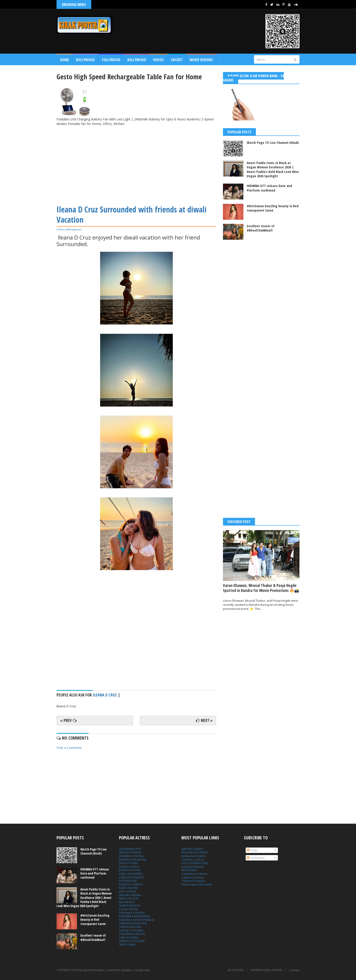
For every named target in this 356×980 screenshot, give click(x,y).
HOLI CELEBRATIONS (195, 863)
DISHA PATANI (128, 863)
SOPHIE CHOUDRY (131, 930)
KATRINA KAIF (128, 881)
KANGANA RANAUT (132, 877)
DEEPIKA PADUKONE (133, 860)
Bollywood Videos (194, 856)
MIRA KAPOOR (129, 898)
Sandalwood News (194, 874)
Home (65, 60)
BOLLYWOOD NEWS (195, 852)
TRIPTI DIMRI (127, 945)
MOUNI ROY (127, 902)
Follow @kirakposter (69, 229)
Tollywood (111, 60)
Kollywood (137, 60)
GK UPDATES (235, 970)
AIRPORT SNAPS (192, 849)
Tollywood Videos (194, 881)
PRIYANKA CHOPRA (132, 913)
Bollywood (85, 60)
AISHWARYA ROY (130, 849)
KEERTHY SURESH (131, 884)
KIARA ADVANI (128, 888)
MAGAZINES (190, 870)
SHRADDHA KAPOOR (133, 923)
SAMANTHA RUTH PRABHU (137, 920)
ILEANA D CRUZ (129, 867)
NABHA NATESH (130, 905)
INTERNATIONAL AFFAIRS (266, 970)
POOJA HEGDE (129, 909)
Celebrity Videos (193, 860)
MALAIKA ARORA (130, 895)
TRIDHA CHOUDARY (132, 941)
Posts (252, 850)
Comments (256, 858)
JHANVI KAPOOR (130, 870)
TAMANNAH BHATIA (132, 934)
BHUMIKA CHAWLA (131, 856)
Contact (294, 970)
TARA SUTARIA (129, 938)
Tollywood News (193, 877)
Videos (158, 60)
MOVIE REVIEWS (201, 60)
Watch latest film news (197, 884)
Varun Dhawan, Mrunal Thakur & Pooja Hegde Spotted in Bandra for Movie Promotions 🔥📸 (261, 588)
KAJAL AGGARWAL (131, 874)
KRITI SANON (128, 891)
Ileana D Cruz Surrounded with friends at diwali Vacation (132, 215)
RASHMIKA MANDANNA (135, 916)
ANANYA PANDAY (130, 852)
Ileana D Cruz (105, 695)
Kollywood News (193, 867)
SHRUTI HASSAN (130, 927)
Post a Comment (69, 748)
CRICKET (177, 60)
